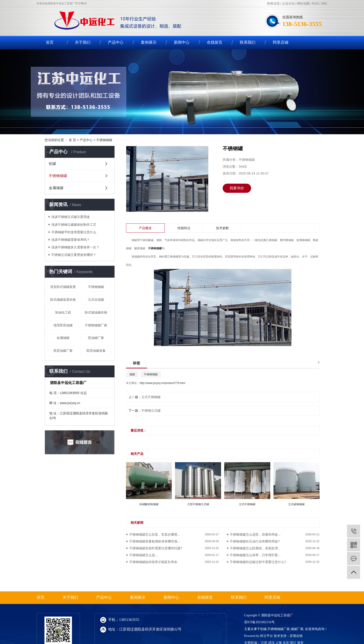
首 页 (72, 140)
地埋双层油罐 (63, 325)
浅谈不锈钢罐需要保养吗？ (71, 240)
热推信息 (273, 3)
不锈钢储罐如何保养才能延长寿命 (153, 562)
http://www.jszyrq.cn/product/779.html (163, 383)
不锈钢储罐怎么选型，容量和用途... (255, 534)
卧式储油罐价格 (96, 312)
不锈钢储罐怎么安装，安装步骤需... (155, 534)
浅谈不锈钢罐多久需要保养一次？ (75, 247)
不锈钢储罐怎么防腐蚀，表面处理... (255, 548)
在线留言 (215, 42)
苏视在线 (296, 636)
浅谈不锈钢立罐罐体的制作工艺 (74, 225)
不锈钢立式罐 (151, 411)
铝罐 (52, 164)
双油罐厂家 (96, 338)
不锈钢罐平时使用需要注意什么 (74, 232)
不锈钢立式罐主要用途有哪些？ (74, 255)
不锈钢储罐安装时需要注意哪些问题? (156, 548)
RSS (315, 3)
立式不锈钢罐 (151, 397)
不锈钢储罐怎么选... (143, 555)
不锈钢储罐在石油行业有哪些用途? (255, 541)
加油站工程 (63, 312)
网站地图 (303, 3)
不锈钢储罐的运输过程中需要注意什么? (258, 562)
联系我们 (248, 42)
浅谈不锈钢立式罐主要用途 (71, 217)
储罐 (132, 374)
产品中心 (116, 42)
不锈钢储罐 (104, 140)
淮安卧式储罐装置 (63, 287)
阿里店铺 (281, 42)
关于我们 (83, 42)
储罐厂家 (297, 629)
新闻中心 (182, 42)
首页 (50, 42)
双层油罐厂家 (63, 351)
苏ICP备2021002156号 (260, 622)
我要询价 (237, 188)
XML (324, 3)
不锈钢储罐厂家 (96, 325)
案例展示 (149, 42)
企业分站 (288, 3)
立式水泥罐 (96, 300)
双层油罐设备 (96, 351)
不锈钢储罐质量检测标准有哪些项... (155, 541)
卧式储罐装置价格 (63, 300)
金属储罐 (56, 188)
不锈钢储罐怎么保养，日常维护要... (255, 555)
